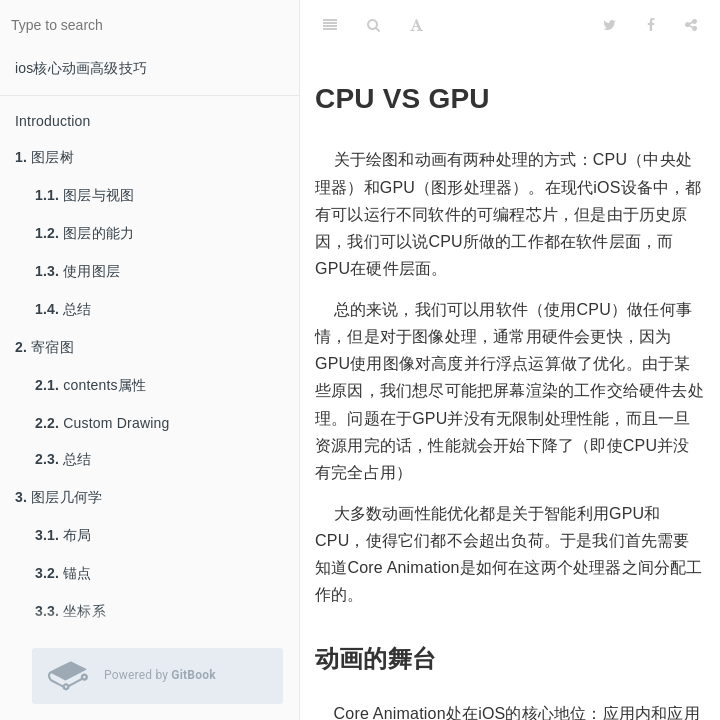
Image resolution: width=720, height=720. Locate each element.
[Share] (691, 25)
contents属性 (90, 385)
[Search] (373, 25)
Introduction (53, 121)
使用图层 (77, 271)
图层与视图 (84, 195)
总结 (63, 309)
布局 (63, 535)
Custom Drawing (102, 423)
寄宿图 (44, 347)
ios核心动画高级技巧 (81, 68)
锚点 (63, 573)
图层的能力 (84, 233)
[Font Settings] (416, 25)
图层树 (44, 157)
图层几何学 (58, 497)
